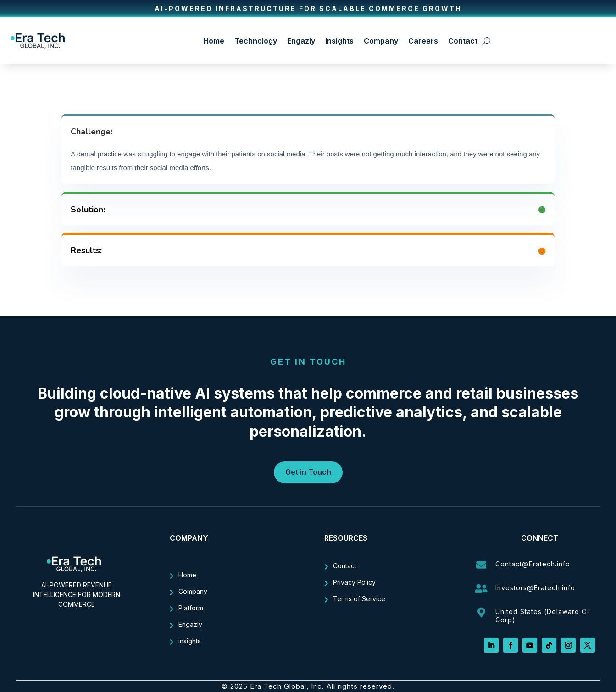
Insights (339, 41)
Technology (256, 41)
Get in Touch (308, 472)
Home (214, 41)
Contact (463, 41)
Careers (423, 41)
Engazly (301, 41)
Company (381, 41)
